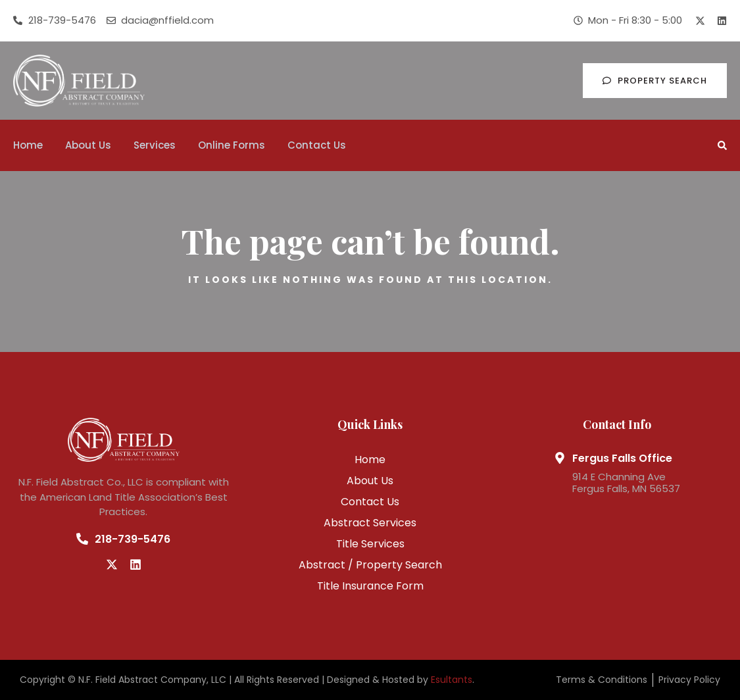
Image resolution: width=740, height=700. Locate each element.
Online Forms (232, 145)
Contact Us (317, 145)
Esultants (452, 680)
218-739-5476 (133, 539)
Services (155, 145)
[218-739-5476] (82, 539)
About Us (88, 145)
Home (28, 145)
